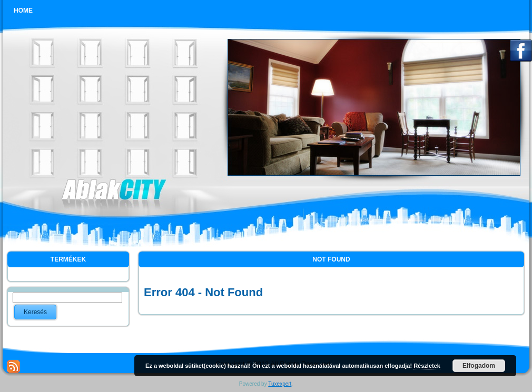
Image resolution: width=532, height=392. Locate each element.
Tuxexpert (280, 384)
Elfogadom (479, 366)
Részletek (427, 366)
